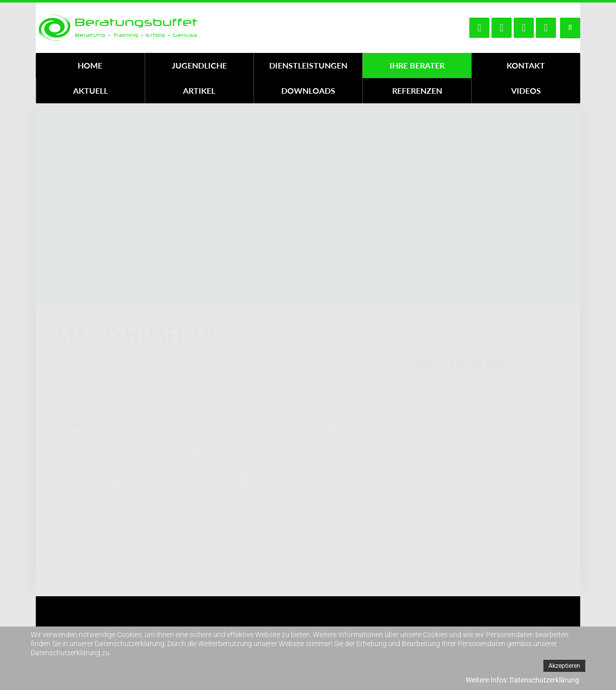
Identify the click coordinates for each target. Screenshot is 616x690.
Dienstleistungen (308, 65)
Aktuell (90, 90)
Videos (526, 90)
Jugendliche (199, 65)
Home (90, 65)
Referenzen (417, 90)
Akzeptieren (564, 666)
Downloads (308, 90)
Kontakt (526, 65)
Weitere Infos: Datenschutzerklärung (522, 680)
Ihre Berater (417, 65)
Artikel (199, 90)
